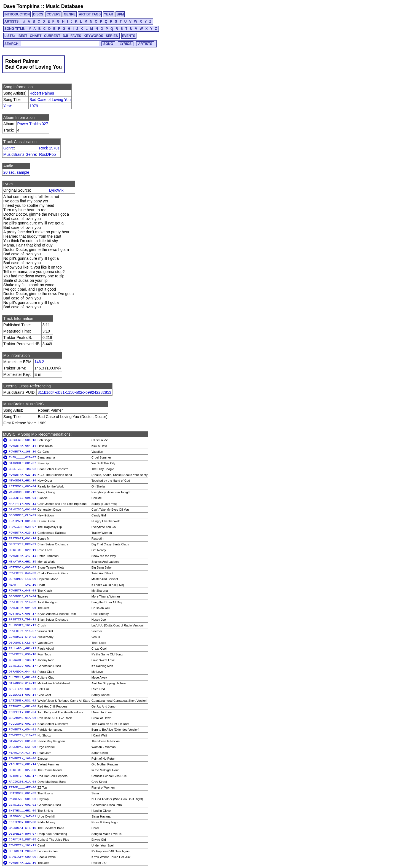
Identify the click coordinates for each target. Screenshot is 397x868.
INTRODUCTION (17, 14)
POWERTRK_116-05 (22, 735)
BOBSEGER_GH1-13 (22, 440)
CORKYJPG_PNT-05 (22, 840)
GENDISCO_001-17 (22, 666)
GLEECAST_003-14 (22, 695)
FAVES (76, 36)
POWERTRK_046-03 (22, 573)
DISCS (38, 14)
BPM (120, 14)
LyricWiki (57, 190)
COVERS (54, 14)
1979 (34, 106)
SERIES (112, 36)
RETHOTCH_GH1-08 (22, 706)
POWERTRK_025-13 (22, 533)
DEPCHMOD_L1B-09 (22, 579)
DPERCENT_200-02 (22, 851)
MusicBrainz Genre (20, 154)
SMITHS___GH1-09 (22, 811)
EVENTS (129, 36)
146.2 (39, 362)
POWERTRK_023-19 (22, 475)
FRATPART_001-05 (22, 521)
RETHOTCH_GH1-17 (22, 776)
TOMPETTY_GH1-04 (22, 712)
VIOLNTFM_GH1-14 (22, 764)
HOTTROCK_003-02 (22, 567)
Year (7, 106)
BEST (23, 36)
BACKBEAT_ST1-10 (22, 828)
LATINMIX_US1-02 (22, 701)
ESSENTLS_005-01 (22, 498)
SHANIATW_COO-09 (22, 857)
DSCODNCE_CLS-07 (22, 643)
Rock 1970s (49, 148)
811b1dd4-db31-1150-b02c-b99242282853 (74, 392)
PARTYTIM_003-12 (22, 504)
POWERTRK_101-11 (22, 845)
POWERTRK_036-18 (22, 654)
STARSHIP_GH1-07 (22, 463)
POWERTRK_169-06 (22, 759)
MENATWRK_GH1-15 (22, 562)
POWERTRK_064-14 (22, 446)
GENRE (70, 14)
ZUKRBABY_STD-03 (22, 637)
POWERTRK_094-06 (22, 608)
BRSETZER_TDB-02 (22, 469)
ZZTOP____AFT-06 (22, 787)
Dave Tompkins (22, 6)
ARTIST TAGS (90, 14)
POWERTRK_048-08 (22, 591)
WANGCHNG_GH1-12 (22, 492)
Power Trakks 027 (33, 124)
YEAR (108, 14)
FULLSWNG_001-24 (22, 724)
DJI (65, 36)
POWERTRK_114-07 (22, 631)
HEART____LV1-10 (22, 585)
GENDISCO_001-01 (22, 805)
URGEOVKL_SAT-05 (22, 747)
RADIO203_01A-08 (22, 782)
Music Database (65, 6)
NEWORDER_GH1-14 (22, 481)
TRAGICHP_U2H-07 (22, 527)
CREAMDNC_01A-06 (22, 718)
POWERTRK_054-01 (22, 730)
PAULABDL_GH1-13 (22, 649)
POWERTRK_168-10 (22, 452)
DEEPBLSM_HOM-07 (22, 834)
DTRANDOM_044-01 (22, 672)
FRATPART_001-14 (22, 539)
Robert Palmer (42, 93)
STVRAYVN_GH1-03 (22, 741)
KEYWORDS (94, 36)
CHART (36, 36)
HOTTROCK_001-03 (22, 793)
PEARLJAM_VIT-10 (22, 753)
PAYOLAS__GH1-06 (22, 799)
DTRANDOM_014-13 (22, 683)
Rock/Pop (48, 154)
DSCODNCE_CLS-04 (22, 596)
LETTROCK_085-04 (22, 486)
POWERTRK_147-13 (22, 556)
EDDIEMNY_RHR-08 (22, 822)
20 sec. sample (16, 172)
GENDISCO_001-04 (22, 510)
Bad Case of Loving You (50, 100)
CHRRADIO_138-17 (22, 660)
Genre (9, 148)
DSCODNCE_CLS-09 (22, 515)
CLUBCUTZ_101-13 (22, 625)
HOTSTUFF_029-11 (22, 550)
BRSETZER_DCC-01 (22, 544)
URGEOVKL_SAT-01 (22, 816)
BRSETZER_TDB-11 (22, 620)
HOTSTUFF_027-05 (22, 770)
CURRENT (52, 36)
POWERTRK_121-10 (22, 863)
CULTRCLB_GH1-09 (22, 677)
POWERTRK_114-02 (22, 602)
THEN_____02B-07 (22, 457)
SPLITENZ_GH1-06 (22, 689)
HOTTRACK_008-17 (22, 614)
